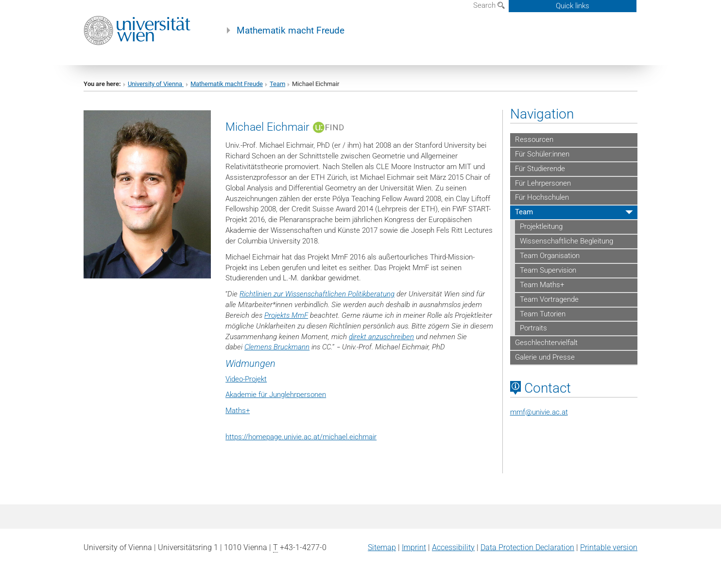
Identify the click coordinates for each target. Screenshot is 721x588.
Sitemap (382, 547)
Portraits (533, 328)
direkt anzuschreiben (381, 337)
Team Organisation (550, 256)
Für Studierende (540, 169)
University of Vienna (156, 84)
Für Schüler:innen (542, 154)
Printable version (609, 547)
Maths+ (238, 411)
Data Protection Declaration (527, 547)
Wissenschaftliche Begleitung (566, 241)
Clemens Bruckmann (277, 347)
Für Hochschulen (542, 197)
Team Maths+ (542, 285)
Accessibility (453, 547)
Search (489, 5)
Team (277, 84)
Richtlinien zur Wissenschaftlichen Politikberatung (317, 294)
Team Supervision (548, 270)
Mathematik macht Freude (291, 31)
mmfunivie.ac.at (539, 412)
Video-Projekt (246, 379)
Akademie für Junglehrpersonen (276, 395)
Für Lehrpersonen (543, 183)
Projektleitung (541, 226)
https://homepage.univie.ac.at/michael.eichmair (301, 437)
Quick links (573, 6)
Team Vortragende (549, 299)
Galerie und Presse (545, 357)
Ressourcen (534, 139)
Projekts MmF (286, 315)
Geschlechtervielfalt (546, 343)
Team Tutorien (543, 314)
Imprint (414, 547)
